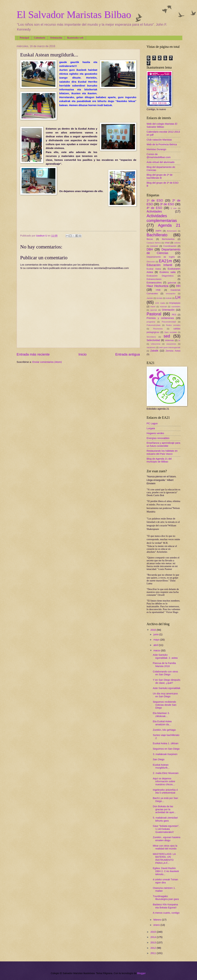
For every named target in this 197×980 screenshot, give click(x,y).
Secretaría (151, 337)
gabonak (172, 283)
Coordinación (170, 246)
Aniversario (172, 231)
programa (151, 322)
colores (177, 243)
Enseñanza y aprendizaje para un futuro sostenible (163, 444)
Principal (24, 38)
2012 (154, 948)
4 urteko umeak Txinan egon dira (165, 881)
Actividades (154, 211)
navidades (176, 306)
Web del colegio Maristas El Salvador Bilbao (162, 125)
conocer (154, 246)
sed (167, 336)
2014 (154, 937)
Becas (150, 239)
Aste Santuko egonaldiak (167, 688)
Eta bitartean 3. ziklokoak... (161, 715)
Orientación (56, 38)
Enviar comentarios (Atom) (47, 362)
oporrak (154, 310)
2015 (154, 932)
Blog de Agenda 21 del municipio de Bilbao (159, 460)
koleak (169, 298)
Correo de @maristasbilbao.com (159, 156)
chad (167, 243)
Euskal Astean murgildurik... (161, 766)
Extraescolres (154, 283)
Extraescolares (154, 279)
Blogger (141, 973)
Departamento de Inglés (161, 257)
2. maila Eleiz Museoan (166, 773)
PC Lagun (152, 423)
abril (156, 645)
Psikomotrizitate (154, 325)
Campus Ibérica (154, 243)
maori (153, 306)
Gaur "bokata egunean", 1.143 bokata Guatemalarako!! (166, 829)
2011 (154, 953)
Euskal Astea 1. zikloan (166, 743)
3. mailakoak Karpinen (165, 754)
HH (178, 286)
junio (156, 634)
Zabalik (154, 351)
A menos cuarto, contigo (166, 913)
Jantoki (150, 298)
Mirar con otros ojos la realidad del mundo (165, 847)
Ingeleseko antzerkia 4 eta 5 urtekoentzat (165, 791)
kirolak (159, 298)
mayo (157, 640)
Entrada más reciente (33, 354)
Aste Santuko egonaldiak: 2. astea (165, 656)
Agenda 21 (169, 225)
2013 (154, 943)
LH (178, 297)
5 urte (174, 208)
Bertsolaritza (168, 239)
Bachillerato (157, 235)
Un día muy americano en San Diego (165, 695)
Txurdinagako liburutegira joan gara (166, 898)
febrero (158, 920)
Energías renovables (158, 438)
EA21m (165, 261)
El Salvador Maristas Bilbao (74, 15)
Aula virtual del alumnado (161, 162)
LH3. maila (160, 303)
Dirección (151, 262)
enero (157, 925)
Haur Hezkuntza (158, 286)
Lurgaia (151, 428)
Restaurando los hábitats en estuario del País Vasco (162, 452)
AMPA (159, 231)
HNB (158, 290)
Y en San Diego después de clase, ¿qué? (167, 681)
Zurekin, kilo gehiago (164, 730)
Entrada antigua (128, 354)
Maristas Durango (156, 149)
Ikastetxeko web (75, 38)
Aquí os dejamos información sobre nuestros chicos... (164, 781)
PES (174, 315)
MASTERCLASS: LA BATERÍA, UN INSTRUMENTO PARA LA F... (164, 858)
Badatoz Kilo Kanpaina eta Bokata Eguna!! (165, 906)
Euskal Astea (154, 269)
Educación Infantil (160, 265)
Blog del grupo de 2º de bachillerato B (160, 176)
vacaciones (171, 344)
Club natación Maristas (159, 140)
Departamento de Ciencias (164, 251)
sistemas (169, 340)
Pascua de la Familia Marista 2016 (164, 665)
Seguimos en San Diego (166, 749)
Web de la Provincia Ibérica (162, 144)
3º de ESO (167, 204)
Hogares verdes (155, 433)
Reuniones (158, 329)
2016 (154, 630)
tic (179, 340)
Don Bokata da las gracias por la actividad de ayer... (164, 809)
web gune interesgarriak (170, 347)
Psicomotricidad (169, 322)
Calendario (40, 38)
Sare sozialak (171, 332)
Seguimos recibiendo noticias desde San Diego (165, 705)
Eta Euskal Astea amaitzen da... (162, 723)
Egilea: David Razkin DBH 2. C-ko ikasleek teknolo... (166, 871)
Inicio (83, 354)
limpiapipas (175, 303)
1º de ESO (155, 200)
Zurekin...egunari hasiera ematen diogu (167, 839)
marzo (157, 650)
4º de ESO (154, 208)
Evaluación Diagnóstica (160, 276)
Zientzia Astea (173, 351)
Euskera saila (168, 272)
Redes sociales (173, 325)
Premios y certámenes (160, 318)
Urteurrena (155, 344)
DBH (150, 249)
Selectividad (153, 340)
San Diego (159, 759)
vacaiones (151, 347)
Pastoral (154, 314)
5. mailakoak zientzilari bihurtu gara (165, 819)
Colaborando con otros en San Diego (165, 673)
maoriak (163, 306)
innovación (171, 293)
